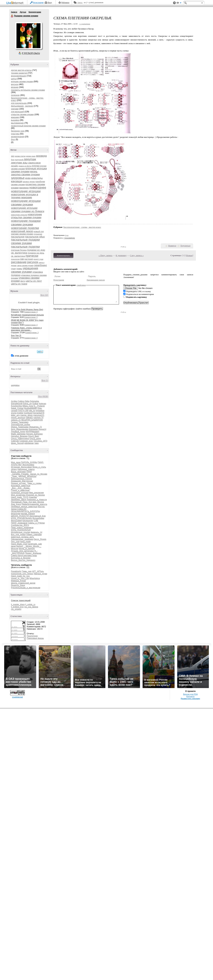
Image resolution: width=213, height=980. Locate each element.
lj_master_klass (18, 605)
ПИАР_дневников (19, 523)
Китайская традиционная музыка (27, 315)
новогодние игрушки (26, 191)
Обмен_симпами (34, 535)
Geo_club (15, 542)
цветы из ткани (19, 284)
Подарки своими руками (12, 16)
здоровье (18, 178)
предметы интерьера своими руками (28, 90)
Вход (50, 2)
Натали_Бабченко (34, 434)
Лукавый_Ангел (18, 432)
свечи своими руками (25, 266)
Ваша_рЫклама (18, 472)
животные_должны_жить (22, 537)
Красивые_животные (21, 486)
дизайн (14, 166)
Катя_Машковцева (20, 429)
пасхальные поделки (25, 247)
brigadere (40, 411)
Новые (189, 255)
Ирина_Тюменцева (20, 427)
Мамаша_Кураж (18, 581)
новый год (39, 231)
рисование (19, 262)
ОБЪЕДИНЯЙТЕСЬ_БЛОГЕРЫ (25, 511)
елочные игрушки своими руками (29, 170)
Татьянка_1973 (40, 441)
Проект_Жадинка (33, 553)
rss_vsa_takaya (31, 607)
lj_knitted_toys (17, 607)
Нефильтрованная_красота (34, 504)
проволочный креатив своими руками (28, 126)
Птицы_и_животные (20, 490)
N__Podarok (39, 406)
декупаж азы (19, 163)
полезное (15, 95)
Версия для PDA (190, 694)
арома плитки (20, 156)
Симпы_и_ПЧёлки (36, 523)
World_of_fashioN (27, 549)
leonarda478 (39, 413)
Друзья (23, 12)
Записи (14, 12)
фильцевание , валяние (22, 106)
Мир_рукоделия (36, 493)
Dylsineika (34, 401)
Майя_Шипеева (18, 434)
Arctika (14, 401)
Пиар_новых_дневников (22, 528)
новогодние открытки (19, 215)
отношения (38, 234)
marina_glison (27, 415)
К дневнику (121, 255)
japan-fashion (17, 546)
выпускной (19, 160)
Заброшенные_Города (21, 479)
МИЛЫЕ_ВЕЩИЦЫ (27, 476)
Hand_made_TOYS (20, 497)
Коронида (33, 429)
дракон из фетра (25, 166)
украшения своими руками (25, 270)
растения (29, 259)
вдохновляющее (19, 76)
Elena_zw (27, 404)
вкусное (15, 84)
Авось (80, 2)
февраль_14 (36, 532)
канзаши (17, 181)
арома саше (31, 156)
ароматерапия (18, 137)
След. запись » (137, 255)
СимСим (15, 441)
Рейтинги (65, 2)
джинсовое (34, 163)
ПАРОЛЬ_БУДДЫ (29, 462)
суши (13, 269)
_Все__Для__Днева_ (21, 488)
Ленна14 (42, 429)
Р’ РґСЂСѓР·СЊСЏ (31, 53)
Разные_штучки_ (19, 483)
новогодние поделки (25, 228)
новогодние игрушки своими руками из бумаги (28, 210)
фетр (23, 281)
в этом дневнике (21, 356)
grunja (14, 413)
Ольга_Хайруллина (20, 439)
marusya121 (39, 415)
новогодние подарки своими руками (26, 223)
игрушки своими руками (22, 82)
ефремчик (29, 443)
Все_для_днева (18, 535)
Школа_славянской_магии (23, 583)
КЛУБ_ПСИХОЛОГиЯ (21, 530)
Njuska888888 (30, 408)
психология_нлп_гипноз (22, 574)
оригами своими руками (22, 234)
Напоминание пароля (96, 280)
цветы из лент (34, 281)
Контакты (190, 696)
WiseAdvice (35, 578)
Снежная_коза (26, 441)
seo (13, 156)
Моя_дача (16, 462)
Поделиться (185, 246)
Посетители (32, 636)
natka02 (29, 418)
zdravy (14, 469)
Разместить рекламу (190, 699)
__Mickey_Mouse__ (32, 546)
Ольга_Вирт (34, 436)
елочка (36, 166)
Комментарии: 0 (31, 312)
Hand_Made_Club (19, 544)
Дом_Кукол (16, 504)
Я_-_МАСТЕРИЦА (24, 552)
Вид (179, 3)
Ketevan (42, 404)
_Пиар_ (14, 476)
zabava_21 (16, 420)
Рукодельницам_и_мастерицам (26, 588)
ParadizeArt (16, 571)
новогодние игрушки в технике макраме (25, 196)
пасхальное (18, 237)
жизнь (34, 172)
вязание (15, 87)
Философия (16, 521)
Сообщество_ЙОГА (20, 525)
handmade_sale (35, 544)
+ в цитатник (84, 24)
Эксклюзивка (28, 465)
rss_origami (16, 609)
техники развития (19, 73)
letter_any (15, 415)
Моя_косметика (18, 495)
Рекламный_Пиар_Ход (22, 502)
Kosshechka (16, 406)
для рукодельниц (19, 103)
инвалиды (37, 178)
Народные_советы (26, 469)
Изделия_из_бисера (35, 495)
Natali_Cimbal (17, 408)
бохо (13, 160)
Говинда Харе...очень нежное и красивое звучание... (26, 329)
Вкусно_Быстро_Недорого (23, 560)
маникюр (24, 188)
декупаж (30, 159)
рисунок (33, 262)
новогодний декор (22, 231)
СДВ (36, 521)
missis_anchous (18, 418)
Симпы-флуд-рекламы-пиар (24, 556)
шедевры (15, 385)
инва (28, 178)
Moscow (15, 549)
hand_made (25, 542)
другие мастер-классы (21, 70)
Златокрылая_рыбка (20, 425)
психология (15, 259)
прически (32, 256)
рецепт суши (38, 259)
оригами (15, 109)
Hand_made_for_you (20, 576)
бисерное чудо (18, 131)
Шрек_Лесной (17, 443)
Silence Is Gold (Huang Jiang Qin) (27, 310)
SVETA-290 (23, 411)
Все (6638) (43, 396)
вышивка (15, 120)
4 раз (67, 235)
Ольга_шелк (35, 439)
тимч (37, 443)
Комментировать (63, 255)
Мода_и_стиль (39, 467)
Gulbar (35, 404)
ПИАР (29, 472)
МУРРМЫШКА (33, 432)
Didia (27, 401)
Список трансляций (21, 601)
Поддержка (174, 3)
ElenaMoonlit (17, 404)
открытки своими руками (22, 115)
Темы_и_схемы (34, 483)
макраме (15, 117)
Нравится (172, 246)
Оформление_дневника (22, 539)
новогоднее (38, 187)
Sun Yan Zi (16, 336)
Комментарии (35, 12)
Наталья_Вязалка (19, 436)
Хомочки (33, 497)
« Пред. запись (106, 255)
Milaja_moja (28, 406)
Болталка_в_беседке (21, 558)
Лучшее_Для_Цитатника (22, 551)
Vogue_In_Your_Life (20, 578)
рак (22, 259)
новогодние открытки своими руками (26, 216)
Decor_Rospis (40, 539)
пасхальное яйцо (35, 237)
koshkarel (28, 413)
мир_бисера (38, 502)
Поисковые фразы (35, 638)
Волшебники (38, 518)
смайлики (81, 285)
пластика (15, 134)
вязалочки (16, 514)
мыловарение (17, 123)
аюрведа (41, 156)
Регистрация (38, 2)
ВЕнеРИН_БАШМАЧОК (32, 420)
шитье (14, 79)
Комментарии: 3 (32, 333)
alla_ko (32, 411)
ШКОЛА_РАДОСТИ (20, 516)
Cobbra (21, 401)
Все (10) (44, 295)
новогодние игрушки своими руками (26, 203)
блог (13, 139)
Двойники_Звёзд (19, 500)
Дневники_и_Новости (37, 500)
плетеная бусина (19, 250)
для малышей (17, 112)
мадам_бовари (28, 514)
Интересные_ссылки (21, 532)
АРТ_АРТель (38, 571)
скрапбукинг (41, 265)
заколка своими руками (25, 175)
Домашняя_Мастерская (22, 481)
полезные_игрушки (20, 493)
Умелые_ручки (40, 574)
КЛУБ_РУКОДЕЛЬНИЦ (21, 518)
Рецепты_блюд (18, 585)
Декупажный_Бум (37, 516)
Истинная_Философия (21, 467)
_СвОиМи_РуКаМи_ (20, 474)
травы (19, 269)
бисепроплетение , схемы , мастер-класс (82, 227)
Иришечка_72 (35, 427)
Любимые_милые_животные (24, 507)
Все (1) (45, 380)
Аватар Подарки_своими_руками (28, 36)
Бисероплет (28, 521)
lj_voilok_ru (30, 605)
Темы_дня (27, 571)
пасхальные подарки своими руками (25, 241)
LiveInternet (16, 3)
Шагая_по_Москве (39, 474)
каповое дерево (29, 182)
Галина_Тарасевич (20, 422)
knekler (20, 413)
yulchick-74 (38, 418)
